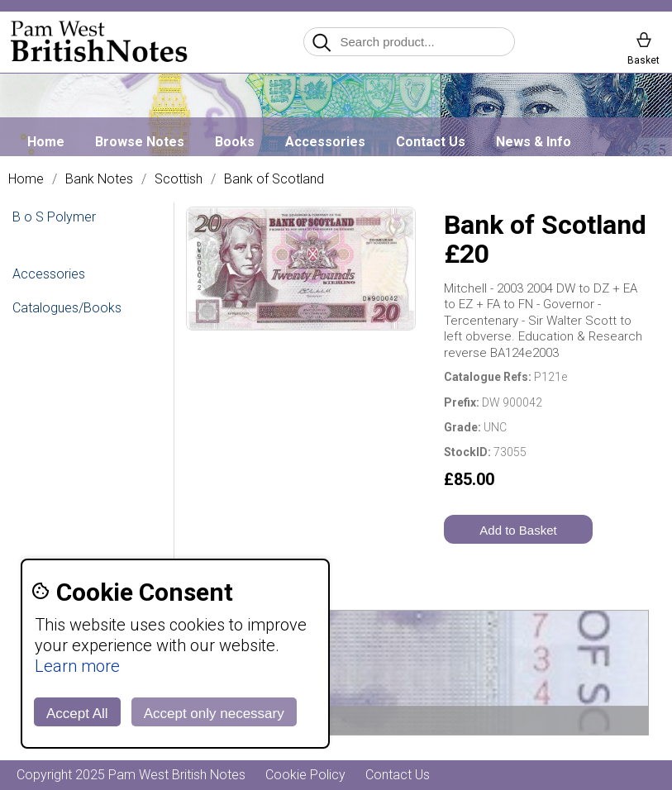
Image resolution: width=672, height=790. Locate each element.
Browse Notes (140, 142)
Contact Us (431, 142)
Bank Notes (99, 179)
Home (46, 142)
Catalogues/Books (67, 308)
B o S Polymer (54, 217)
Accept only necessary (214, 714)
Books (235, 142)
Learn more (77, 666)
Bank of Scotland (274, 179)
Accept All (77, 714)
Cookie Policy (305, 775)
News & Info (534, 142)
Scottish (179, 179)
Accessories (325, 142)
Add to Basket (518, 530)
